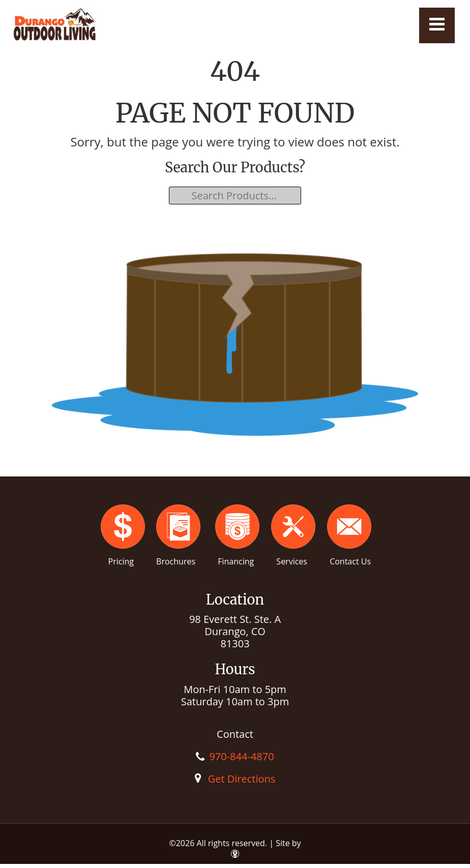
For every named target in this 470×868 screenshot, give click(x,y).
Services (292, 561)
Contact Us (350, 561)
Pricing (121, 561)
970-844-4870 (241, 756)
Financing (236, 561)
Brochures (176, 561)
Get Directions (242, 779)
